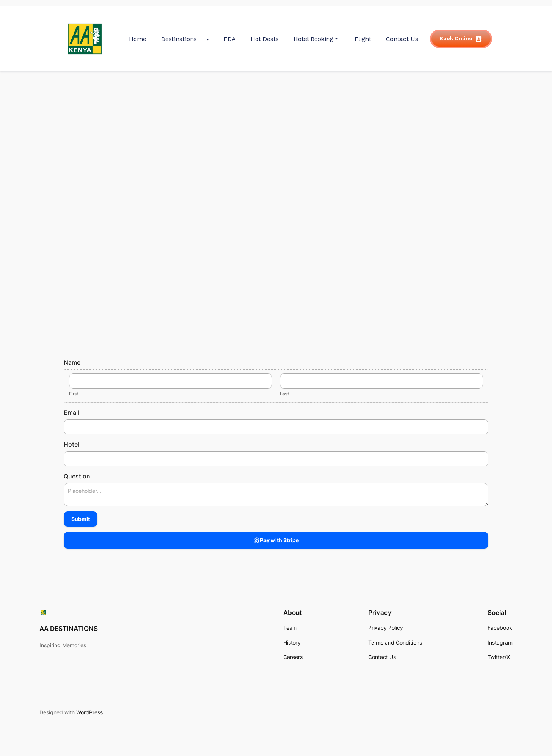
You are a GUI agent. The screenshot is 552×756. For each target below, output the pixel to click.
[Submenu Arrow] (208, 39)
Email (71, 413)
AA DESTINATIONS (69, 629)
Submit (81, 519)
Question (77, 476)
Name (72, 362)
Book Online (461, 39)
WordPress (89, 712)
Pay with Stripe (276, 540)
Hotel (71, 444)
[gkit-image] (85, 39)
